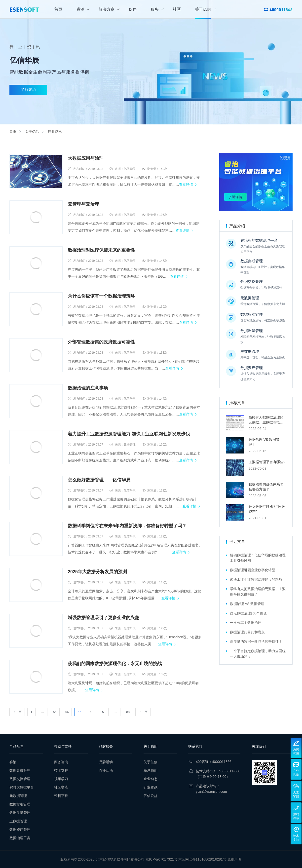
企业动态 (151, 779)
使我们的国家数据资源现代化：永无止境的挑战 (115, 664)
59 (104, 712)
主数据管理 (18, 821)
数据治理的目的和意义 (247, 632)
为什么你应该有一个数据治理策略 (101, 296)
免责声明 (234, 859)
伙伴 (133, 9)
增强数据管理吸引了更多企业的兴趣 (104, 618)
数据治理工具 (20, 838)
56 (67, 712)
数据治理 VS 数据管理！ (249, 604)
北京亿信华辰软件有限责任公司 (120, 859)
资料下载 (61, 796)
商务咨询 (61, 762)
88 (128, 712)
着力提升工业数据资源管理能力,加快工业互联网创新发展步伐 (129, 434)
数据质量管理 (20, 813)
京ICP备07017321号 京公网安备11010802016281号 (186, 859)
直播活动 (106, 770)
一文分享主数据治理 (246, 623)
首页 (58, 9)
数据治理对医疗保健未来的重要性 (101, 250)
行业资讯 (55, 132)
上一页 (17, 712)
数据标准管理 (20, 804)
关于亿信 (205, 9)
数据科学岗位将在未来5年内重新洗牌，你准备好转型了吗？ (127, 526)
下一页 (143, 712)
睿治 (83, 9)
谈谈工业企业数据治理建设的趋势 (256, 579)
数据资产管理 (20, 830)
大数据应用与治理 (86, 158)
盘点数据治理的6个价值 (248, 613)
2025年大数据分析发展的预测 (97, 572)
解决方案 (109, 9)
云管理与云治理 (83, 204)
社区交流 (61, 787)
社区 (177, 9)
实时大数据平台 (22, 787)
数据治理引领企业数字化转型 (253, 570)
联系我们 (151, 770)
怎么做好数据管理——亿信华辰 (99, 480)
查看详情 (186, 185)
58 (92, 712)
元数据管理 (18, 796)
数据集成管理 (20, 770)
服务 (157, 9)
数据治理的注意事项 (88, 388)
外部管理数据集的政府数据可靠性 (101, 342)
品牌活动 (106, 762)
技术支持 (61, 770)
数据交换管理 (20, 779)
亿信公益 (151, 796)
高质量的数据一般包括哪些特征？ (256, 642)
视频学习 (61, 779)
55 (55, 712)
